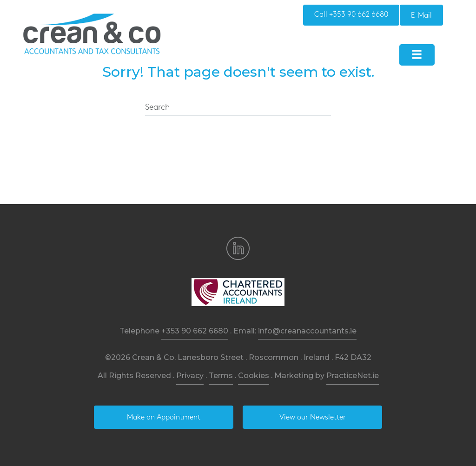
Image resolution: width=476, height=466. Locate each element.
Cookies (254, 376)
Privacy (190, 376)
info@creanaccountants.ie (307, 331)
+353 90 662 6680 (195, 331)
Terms (221, 376)
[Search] (238, 108)
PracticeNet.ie (353, 376)
